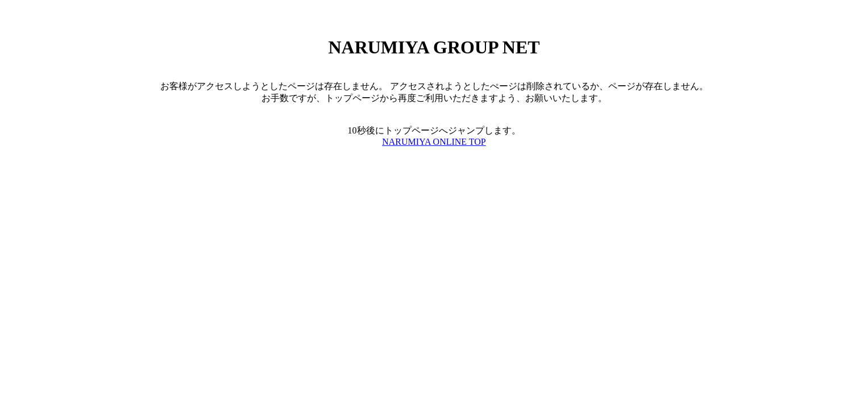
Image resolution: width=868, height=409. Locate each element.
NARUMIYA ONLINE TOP (434, 142)
